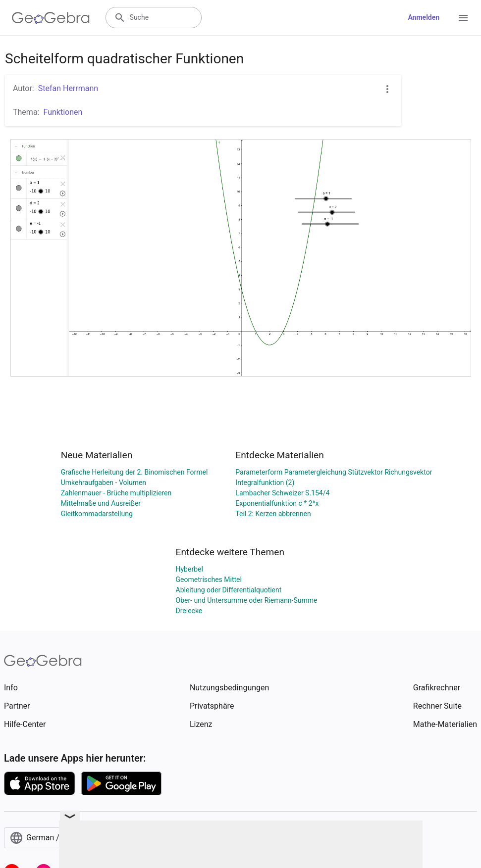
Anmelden (424, 17)
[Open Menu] (463, 18)
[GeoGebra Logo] (51, 18)
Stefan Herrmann (68, 88)
